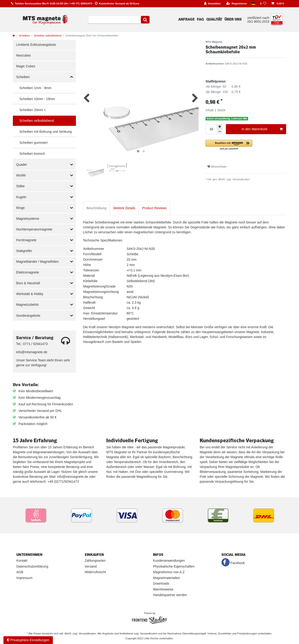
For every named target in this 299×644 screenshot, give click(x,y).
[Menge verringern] (220, 132)
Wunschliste (217, 167)
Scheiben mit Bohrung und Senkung (46, 132)
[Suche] (145, 20)
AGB (20, 572)
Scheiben (24, 36)
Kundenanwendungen (169, 561)
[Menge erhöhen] (220, 127)
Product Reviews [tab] (154, 208)
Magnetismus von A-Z (169, 572)
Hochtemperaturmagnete (34, 229)
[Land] (253, 4)
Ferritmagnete (26, 240)
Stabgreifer (24, 251)
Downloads (161, 583)
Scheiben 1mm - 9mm (35, 88)
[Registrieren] (237, 4)
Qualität (214, 19)
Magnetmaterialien (166, 578)
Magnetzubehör (27, 305)
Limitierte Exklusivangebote (36, 45)
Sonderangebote (28, 316)
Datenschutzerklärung (32, 566)
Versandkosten (241, 179)
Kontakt (22, 561)
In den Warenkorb (262, 129)
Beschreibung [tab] (96, 208)
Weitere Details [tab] (124, 208)
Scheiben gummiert (34, 143)
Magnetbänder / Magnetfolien (37, 262)
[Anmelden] (212, 4)
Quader (22, 165)
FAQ (200, 19)
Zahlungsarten (95, 561)
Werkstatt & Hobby (30, 294)
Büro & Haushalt (28, 283)
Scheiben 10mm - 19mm (37, 99)
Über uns (233, 19)
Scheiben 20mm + (33, 110)
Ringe (20, 208)
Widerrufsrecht (95, 572)
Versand (91, 566)
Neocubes (23, 55)
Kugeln (21, 197)
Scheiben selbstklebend (48, 36)
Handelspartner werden (170, 595)
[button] (246, 145)
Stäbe (20, 186)
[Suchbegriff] (115, 20)
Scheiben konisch (32, 154)
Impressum (24, 578)
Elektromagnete (28, 272)
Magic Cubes (26, 66)
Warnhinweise (163, 589)
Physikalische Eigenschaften (174, 566)
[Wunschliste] (263, 4)
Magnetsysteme (28, 219)
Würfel (21, 175)
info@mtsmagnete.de (32, 352)
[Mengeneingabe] (211, 129)
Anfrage (186, 19)
